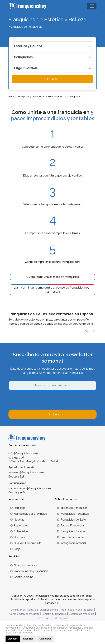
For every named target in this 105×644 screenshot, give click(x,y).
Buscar (53, 79)
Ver (87, 331)
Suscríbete (52, 414)
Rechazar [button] (28, 639)
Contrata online (22, 577)
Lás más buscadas (71, 537)
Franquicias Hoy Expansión (29, 571)
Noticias (17, 520)
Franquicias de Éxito (71, 520)
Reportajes (19, 525)
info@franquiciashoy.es (23, 453)
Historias (18, 537)
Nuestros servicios (24, 565)
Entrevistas (19, 531)
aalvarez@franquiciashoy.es (26, 472)
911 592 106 (16, 458)
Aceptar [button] (13, 639)
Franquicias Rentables (73, 514)
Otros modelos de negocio (53, 618)
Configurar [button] (45, 639)
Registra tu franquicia (54, 614)
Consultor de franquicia (24, 610)
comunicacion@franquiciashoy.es (30, 488)
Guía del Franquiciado (26, 543)
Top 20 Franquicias (71, 525)
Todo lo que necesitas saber (77, 610)
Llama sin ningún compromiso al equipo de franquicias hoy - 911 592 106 (52, 290)
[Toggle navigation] (92, 6)
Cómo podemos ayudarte (24, 614)
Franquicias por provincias (28, 514)
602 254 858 (17, 477)
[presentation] (35, 400)
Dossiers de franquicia (81, 614)
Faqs (15, 549)
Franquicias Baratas (71, 531)
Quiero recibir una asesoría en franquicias (53, 277)
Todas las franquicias (72, 508)
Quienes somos (49, 610)
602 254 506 (17, 492)
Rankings (18, 508)
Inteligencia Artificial (71, 543)
